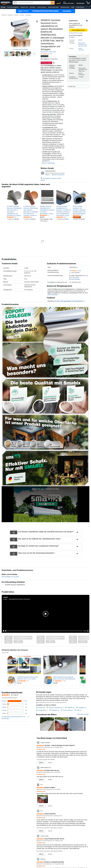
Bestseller (33, 7)
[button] (3, 7)
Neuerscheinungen (53, 7)
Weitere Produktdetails (48, 163)
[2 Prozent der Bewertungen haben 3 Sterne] (14, 707)
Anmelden (72, 37)
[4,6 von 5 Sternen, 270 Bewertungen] (12, 217)
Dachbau (22, 15)
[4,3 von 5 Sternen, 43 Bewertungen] (28, 217)
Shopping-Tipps (65, 7)
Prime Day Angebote (13, 7)
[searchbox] (34, 3)
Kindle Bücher (80, 7)
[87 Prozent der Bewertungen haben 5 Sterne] (14, 701)
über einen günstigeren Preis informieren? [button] (71, 301)
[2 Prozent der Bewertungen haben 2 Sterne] (14, 710)
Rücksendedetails (53, 295)
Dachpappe (28, 15)
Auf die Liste (72, 86)
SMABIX (80, 40)
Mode (73, 7)
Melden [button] (50, 763)
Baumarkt (4, 15)
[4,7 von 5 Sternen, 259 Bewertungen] (61, 217)
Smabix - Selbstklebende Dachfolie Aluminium (17, 599)
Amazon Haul (24, 7)
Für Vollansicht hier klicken (20, 49)
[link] (14, 211)
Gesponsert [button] (5, 653)
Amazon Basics (42, 7)
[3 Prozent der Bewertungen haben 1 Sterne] (14, 713)
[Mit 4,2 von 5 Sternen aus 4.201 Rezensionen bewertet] (65, 681)
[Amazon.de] (6, 3)
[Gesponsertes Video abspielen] (24, 665)
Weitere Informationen (58, 175)
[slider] (44, 631)
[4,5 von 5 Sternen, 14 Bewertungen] (44, 215)
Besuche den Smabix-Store (48, 52)
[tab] (40, 708)
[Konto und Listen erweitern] (75, 4)
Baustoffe (16, 15)
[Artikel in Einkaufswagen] (88, 3)
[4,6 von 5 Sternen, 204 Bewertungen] (77, 215)
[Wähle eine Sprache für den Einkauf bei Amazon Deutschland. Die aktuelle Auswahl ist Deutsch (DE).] (58, 3)
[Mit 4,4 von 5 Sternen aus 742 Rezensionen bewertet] (29, 681)
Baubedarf (10, 15)
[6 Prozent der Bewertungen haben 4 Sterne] (14, 704)
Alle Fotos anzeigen (83, 714)
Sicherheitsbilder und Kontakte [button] (10, 577)
